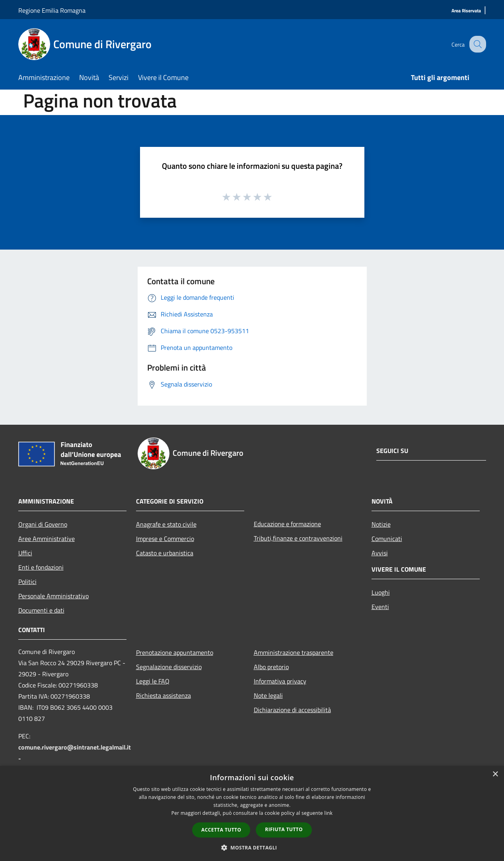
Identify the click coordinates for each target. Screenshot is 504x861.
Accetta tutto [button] (221, 830)
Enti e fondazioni (41, 567)
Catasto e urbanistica (165, 553)
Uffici (25, 553)
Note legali (268, 695)
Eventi (380, 607)
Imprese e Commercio (165, 539)
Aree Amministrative (47, 539)
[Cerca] (477, 44)
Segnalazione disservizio (169, 667)
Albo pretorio (271, 667)
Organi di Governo (43, 524)
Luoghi (381, 592)
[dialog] (252, 813)
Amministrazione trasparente (294, 652)
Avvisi (380, 553)
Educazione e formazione (287, 524)
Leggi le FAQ (153, 681)
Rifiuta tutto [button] (284, 829)
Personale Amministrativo (54, 596)
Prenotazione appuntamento (175, 652)
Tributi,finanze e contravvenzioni (298, 538)
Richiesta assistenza (163, 695)
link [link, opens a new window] (328, 813)
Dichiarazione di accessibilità (292, 710)
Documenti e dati (41, 610)
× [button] (495, 774)
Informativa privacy (280, 681)
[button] (252, 847)
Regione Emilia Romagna (52, 10)
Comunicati (387, 539)
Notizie (381, 524)
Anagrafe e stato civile (166, 524)
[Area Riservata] (466, 11)
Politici (27, 582)
